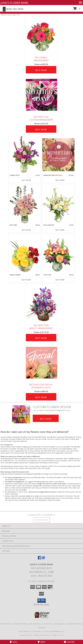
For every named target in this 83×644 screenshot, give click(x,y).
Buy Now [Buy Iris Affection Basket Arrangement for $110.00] (41, 338)
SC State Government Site (53, 631)
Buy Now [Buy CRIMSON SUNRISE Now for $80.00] (26, 280)
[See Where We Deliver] (41, 520)
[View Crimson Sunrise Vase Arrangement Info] (25, 254)
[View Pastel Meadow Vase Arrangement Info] (58, 204)
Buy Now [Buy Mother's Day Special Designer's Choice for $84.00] (41, 397)
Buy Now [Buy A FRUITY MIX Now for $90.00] (60, 280)
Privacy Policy (26, 635)
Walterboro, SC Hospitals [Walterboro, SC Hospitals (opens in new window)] (41, 624)
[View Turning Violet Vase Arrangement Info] (25, 155)
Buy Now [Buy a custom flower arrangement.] (46, 419)
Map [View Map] (41, 642)
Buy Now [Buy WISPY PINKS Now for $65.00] (26, 230)
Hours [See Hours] (69, 642)
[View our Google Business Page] (43, 559)
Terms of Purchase (42, 635)
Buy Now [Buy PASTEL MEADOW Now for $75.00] (60, 230)
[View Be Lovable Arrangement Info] (41, 36)
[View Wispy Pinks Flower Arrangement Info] (25, 204)
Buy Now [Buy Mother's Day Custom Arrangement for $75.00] (41, 130)
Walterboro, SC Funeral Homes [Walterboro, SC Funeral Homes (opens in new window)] (14, 624)
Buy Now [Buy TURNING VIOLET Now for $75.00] (26, 180)
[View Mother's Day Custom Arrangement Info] (41, 95)
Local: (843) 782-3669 (41, 576)
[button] (77, 9)
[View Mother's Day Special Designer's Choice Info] (41, 363)
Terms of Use (58, 635)
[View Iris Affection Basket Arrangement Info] (41, 303)
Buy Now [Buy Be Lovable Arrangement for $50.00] (41, 70)
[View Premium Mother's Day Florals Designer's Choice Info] (58, 155)
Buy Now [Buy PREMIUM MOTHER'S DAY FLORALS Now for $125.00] (60, 180)
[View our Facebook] (40, 559)
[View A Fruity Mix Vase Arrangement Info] (58, 254)
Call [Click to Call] (14, 642)
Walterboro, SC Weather (30, 631)
